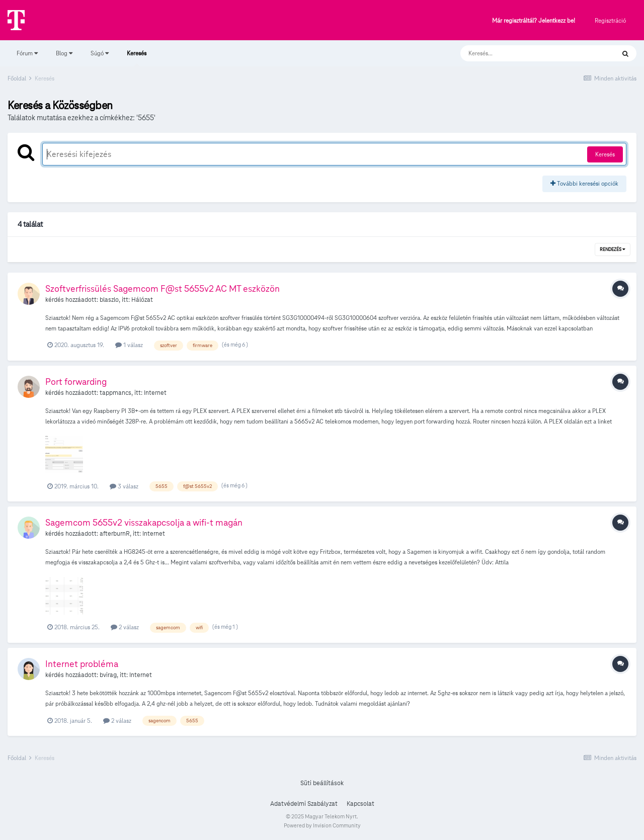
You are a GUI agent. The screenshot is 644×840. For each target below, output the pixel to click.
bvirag (108, 675)
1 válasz (129, 345)
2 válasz (125, 627)
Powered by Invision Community (322, 825)
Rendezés (613, 249)
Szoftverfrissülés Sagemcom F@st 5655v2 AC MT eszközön (163, 288)
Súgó (100, 53)
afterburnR (115, 534)
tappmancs (115, 393)
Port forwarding (76, 382)
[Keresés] (528, 53)
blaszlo (109, 300)
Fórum (27, 53)
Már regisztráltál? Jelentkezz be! (534, 21)
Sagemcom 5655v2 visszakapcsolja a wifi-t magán (144, 522)
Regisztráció (610, 20)
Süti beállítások (322, 783)
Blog (64, 53)
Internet (155, 393)
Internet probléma (82, 664)
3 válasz (124, 486)
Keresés (137, 58)
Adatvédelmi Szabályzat (304, 804)
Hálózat (142, 300)
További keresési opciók (584, 183)
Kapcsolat (360, 804)
